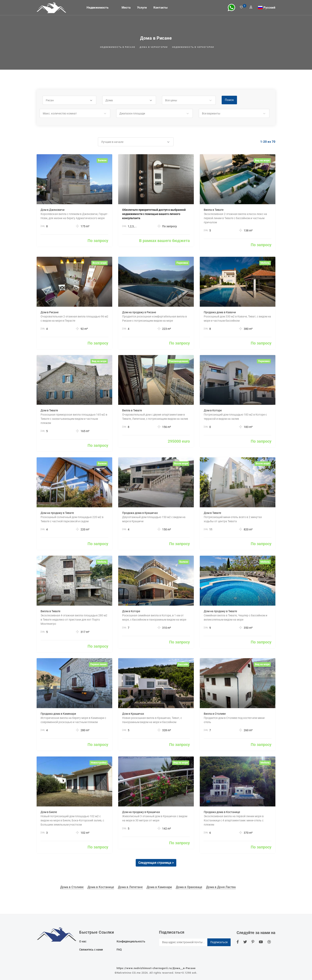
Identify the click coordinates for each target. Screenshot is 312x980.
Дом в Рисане (50, 312)
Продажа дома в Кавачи (220, 312)
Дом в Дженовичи (53, 210)
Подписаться (219, 942)
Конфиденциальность (131, 941)
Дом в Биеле (49, 812)
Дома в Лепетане (130, 887)
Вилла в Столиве (215, 714)
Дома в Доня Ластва (221, 887)
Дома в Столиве (72, 887)
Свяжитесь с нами (91, 950)
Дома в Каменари (159, 887)
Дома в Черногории (154, 47)
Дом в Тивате (49, 410)
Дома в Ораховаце (189, 887)
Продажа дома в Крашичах (140, 513)
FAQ (119, 950)
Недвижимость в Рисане (118, 47)
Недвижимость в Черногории (193, 47)
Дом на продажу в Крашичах (141, 812)
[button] (69, 100)
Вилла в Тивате (214, 210)
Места (126, 8)
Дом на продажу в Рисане (139, 312)
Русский (269, 7)
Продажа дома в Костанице (222, 812)
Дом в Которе (213, 410)
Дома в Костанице (101, 887)
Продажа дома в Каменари (58, 714)
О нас (83, 941)
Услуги (142, 8)
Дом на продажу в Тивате (57, 513)
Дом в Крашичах (133, 714)
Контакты (160, 8)
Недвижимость (97, 8)
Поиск (229, 100)
